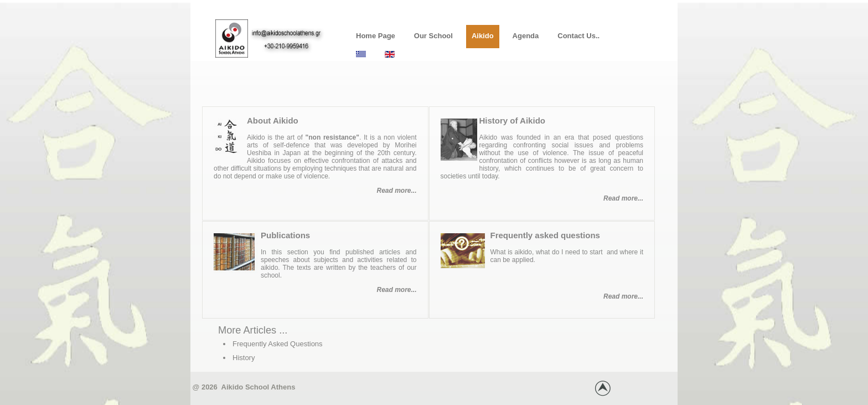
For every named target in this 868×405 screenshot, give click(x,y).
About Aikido (273, 121)
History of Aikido (512, 121)
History (244, 358)
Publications (285, 235)
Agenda (526, 36)
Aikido (483, 36)
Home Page (376, 36)
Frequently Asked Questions (278, 344)
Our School (433, 36)
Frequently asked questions (545, 235)
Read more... (396, 191)
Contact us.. (578, 36)
